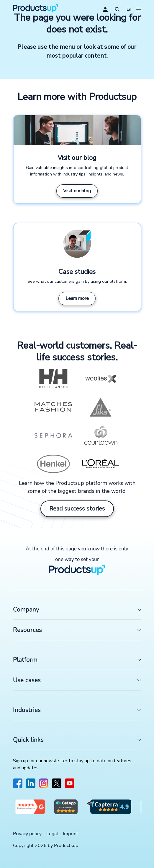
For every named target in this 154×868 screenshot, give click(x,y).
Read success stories (77, 509)
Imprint (71, 834)
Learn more (77, 298)
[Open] (117, 9)
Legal (52, 834)
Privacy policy (27, 834)
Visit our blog (77, 191)
